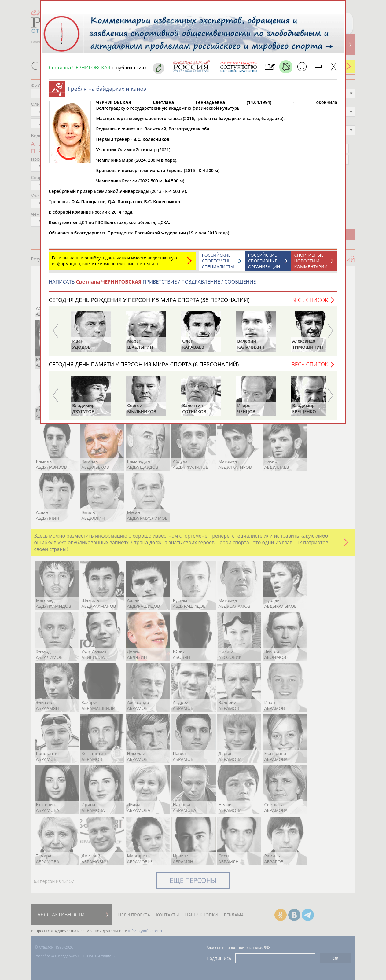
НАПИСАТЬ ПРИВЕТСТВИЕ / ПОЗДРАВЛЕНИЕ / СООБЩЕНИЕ (153, 285)
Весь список (310, 303)
